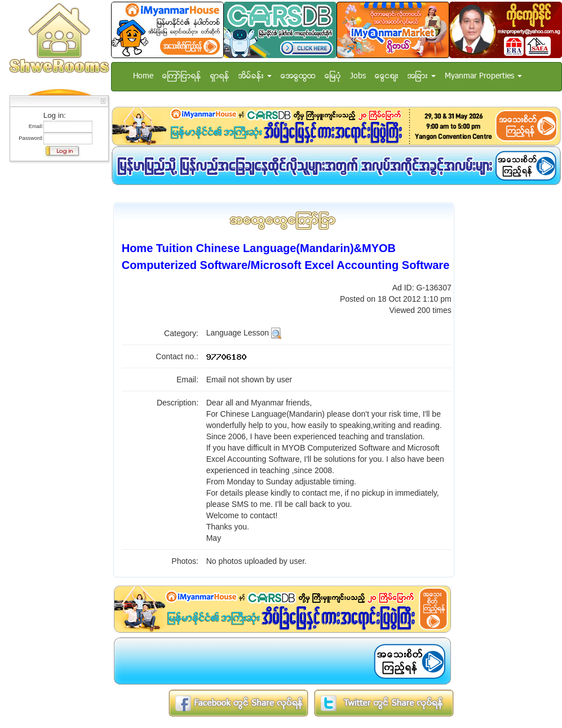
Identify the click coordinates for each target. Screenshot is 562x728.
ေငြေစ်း (387, 76)
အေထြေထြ (298, 76)
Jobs (358, 76)
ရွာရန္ (220, 76)
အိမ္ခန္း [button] (255, 76)
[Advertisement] (56, 336)
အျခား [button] (422, 76)
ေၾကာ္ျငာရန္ (182, 76)
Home (143, 76)
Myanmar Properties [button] (483, 76)
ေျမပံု (333, 76)
